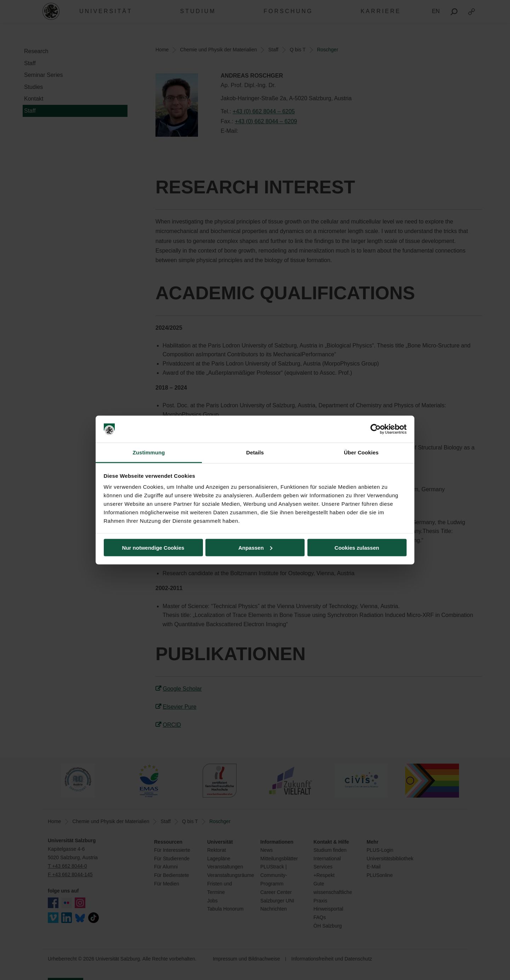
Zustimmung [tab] (149, 452)
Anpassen (255, 547)
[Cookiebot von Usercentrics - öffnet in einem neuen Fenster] (376, 429)
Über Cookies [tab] (361, 452)
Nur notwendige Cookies (153, 547)
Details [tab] (255, 452)
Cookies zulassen (357, 547)
